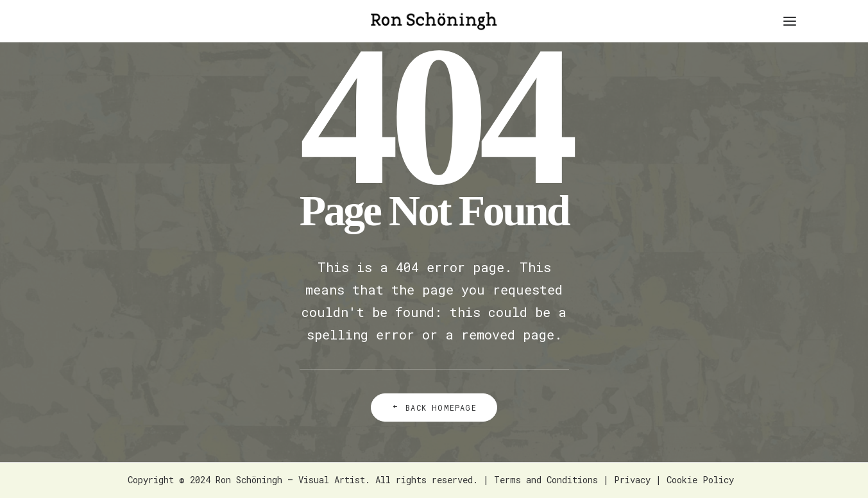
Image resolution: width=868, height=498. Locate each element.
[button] (790, 21)
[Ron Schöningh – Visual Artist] (434, 21)
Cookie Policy (700, 480)
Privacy (632, 480)
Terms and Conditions (546, 480)
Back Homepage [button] (434, 408)
